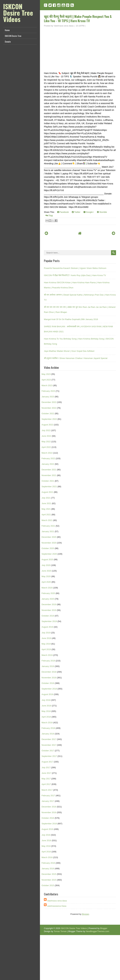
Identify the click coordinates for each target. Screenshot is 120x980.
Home (7, 30)
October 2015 (48, 885)
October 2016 (48, 818)
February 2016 (48, 863)
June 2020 (46, 571)
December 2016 (49, 807)
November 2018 (49, 678)
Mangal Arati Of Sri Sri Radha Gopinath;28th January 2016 (71, 319)
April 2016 (46, 852)
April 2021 (46, 515)
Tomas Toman (60, 931)
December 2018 (49, 672)
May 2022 (46, 442)
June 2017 (46, 773)
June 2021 (46, 503)
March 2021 (47, 520)
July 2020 (46, 565)
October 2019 (48, 616)
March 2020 (47, 588)
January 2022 (48, 464)
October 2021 (48, 481)
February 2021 (48, 526)
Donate (8, 42)
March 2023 (47, 385)
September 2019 (49, 621)
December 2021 (49, 470)
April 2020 (46, 582)
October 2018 (48, 683)
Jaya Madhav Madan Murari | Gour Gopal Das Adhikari (69, 351)
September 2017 (49, 756)
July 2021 (46, 498)
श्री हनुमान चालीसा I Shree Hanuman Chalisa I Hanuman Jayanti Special (76, 358)
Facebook (63, 212)
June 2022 (46, 436)
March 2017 (47, 790)
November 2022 (49, 408)
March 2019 (47, 655)
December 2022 (49, 402)
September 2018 (49, 689)
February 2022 (48, 458)
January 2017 (48, 801)
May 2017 (46, 779)
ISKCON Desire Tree (13, 36)
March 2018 (47, 723)
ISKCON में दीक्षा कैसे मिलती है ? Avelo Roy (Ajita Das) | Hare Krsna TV (75, 275)
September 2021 (49, 486)
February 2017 (48, 796)
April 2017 (46, 784)
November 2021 (49, 475)
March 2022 (47, 453)
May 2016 (46, 846)
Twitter (76, 212)
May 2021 (46, 509)
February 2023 (48, 391)
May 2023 (46, 374)
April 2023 (46, 380)
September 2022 (49, 419)
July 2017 (46, 767)
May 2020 (46, 576)
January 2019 (48, 666)
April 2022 (46, 447)
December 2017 (49, 739)
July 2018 (46, 700)
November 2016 (49, 812)
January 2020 (48, 599)
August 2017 (47, 762)
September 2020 (49, 554)
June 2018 (46, 706)
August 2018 (47, 694)
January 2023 (48, 397)
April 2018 (46, 717)
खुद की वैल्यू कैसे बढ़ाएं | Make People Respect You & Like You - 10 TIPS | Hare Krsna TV (78, 18)
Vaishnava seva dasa (57, 901)
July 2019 (46, 633)
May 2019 (46, 644)
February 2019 (48, 661)
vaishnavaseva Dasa (57, 906)
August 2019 (47, 627)
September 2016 (49, 824)
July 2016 (46, 835)
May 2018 (46, 711)
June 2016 (46, 840)
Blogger (85, 914)
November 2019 (49, 610)
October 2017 (48, 751)
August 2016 (47, 829)
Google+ (89, 212)
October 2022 (48, 413)
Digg (49, 215)
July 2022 (46, 430)
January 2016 (48, 869)
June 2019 (46, 638)
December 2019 (49, 604)
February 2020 (48, 593)
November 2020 (49, 543)
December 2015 (49, 874)
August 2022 (47, 425)
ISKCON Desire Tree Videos (18, 13)
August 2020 (47, 559)
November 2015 (49, 880)
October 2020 (48, 548)
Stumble (102, 212)
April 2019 (46, 649)
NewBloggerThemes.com (97, 931)
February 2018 (48, 728)
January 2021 (48, 531)
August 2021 (47, 492)
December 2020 (49, 537)
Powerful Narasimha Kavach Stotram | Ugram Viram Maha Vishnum (75, 268)
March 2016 (47, 857)
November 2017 (49, 745)
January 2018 (48, 734)
